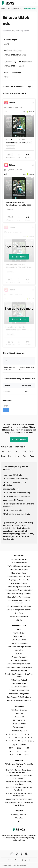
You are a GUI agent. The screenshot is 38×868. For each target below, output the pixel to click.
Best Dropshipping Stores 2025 (19, 664)
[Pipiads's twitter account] (17, 854)
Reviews (19, 654)
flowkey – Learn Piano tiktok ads (19, 456)
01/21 (11, 751)
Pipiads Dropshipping (19, 671)
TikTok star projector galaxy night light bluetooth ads (18, 505)
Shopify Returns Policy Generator (19, 606)
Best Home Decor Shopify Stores (19, 701)
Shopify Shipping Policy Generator (19, 610)
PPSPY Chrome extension (19, 617)
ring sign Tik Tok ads (11, 489)
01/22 (27, 748)
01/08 (19, 755)
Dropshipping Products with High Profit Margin (19, 675)
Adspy (19, 630)
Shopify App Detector (19, 573)
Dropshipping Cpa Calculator (19, 580)
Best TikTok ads (19, 720)
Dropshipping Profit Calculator (19, 587)
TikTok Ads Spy (19, 633)
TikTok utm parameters (19, 563)
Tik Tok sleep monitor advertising (16, 496)
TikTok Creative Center (19, 643)
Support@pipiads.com (19, 814)
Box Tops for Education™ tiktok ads (5, 456)
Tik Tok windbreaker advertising (16, 479)
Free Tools (19, 613)
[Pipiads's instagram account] (26, 854)
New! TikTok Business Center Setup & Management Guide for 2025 (19, 771)
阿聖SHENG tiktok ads (12, 456)
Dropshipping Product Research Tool (19, 667)
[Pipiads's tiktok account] (21, 854)
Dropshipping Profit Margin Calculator (19, 590)
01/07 (27, 755)
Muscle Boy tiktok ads (19, 452)
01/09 (11, 755)
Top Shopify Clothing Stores (19, 694)
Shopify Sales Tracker (19, 559)
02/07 (11, 748)
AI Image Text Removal (19, 660)
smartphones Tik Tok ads (13, 500)
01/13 (19, 751)
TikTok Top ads (19, 717)
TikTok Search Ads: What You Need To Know (19, 765)
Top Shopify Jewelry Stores (19, 690)
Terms (17, 860)
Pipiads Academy (19, 727)
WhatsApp (19, 818)
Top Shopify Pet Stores (19, 687)
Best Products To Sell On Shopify (19, 697)
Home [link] (3, 9)
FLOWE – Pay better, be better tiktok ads (26, 452)
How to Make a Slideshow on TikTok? (19, 799)
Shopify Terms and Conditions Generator (19, 602)
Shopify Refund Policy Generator (19, 597)
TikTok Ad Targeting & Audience (19, 566)
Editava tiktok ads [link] (30, 9)
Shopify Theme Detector (19, 570)
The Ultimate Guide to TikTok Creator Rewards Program (19, 777)
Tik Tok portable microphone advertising (14, 484)
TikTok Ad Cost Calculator (19, 583)
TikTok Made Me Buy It (19, 680)
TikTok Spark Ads (19, 636)
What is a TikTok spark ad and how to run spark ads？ (19, 795)
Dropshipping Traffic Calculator (19, 576)
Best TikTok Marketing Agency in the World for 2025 (19, 789)
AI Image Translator (19, 657)
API (19, 821)
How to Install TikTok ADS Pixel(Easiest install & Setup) (19, 804)
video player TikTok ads (12, 475)
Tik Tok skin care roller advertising (17, 493)
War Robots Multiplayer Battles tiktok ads (33, 456)
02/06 (19, 748)
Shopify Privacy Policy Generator (19, 594)
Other (31, 741)
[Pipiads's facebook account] (12, 854)
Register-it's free (19, 257)
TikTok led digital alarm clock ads (16, 514)
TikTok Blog (19, 713)
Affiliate (19, 620)
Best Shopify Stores (19, 683)
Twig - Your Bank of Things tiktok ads (5, 452)
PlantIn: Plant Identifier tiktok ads (12, 452)
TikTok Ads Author (19, 724)
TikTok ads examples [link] (15, 9)
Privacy (11, 860)
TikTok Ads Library (19, 640)
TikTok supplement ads (12, 510)
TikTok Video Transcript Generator (19, 647)
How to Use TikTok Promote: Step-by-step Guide (19, 783)
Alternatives (19, 650)
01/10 (27, 751)
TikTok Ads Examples (19, 710)
